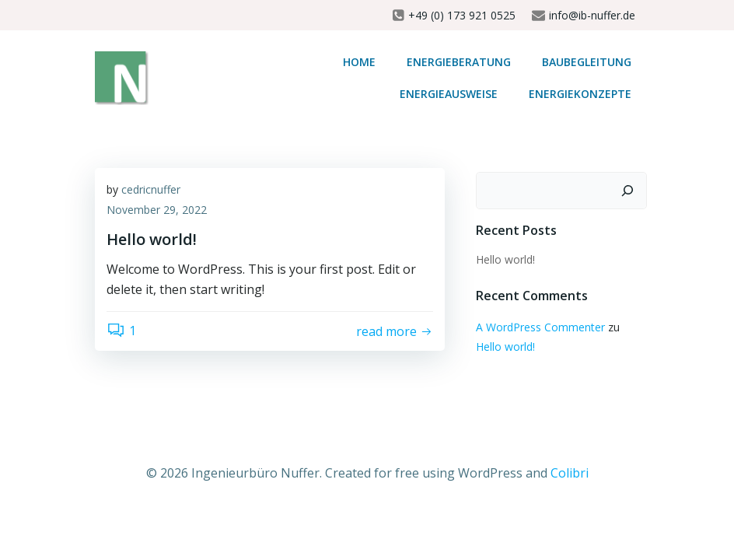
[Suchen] (627, 191)
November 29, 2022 (157, 210)
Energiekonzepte (580, 94)
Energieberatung (459, 62)
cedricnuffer (151, 189)
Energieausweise (449, 94)
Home (359, 62)
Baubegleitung (587, 62)
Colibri (570, 473)
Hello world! (505, 259)
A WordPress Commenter (540, 327)
